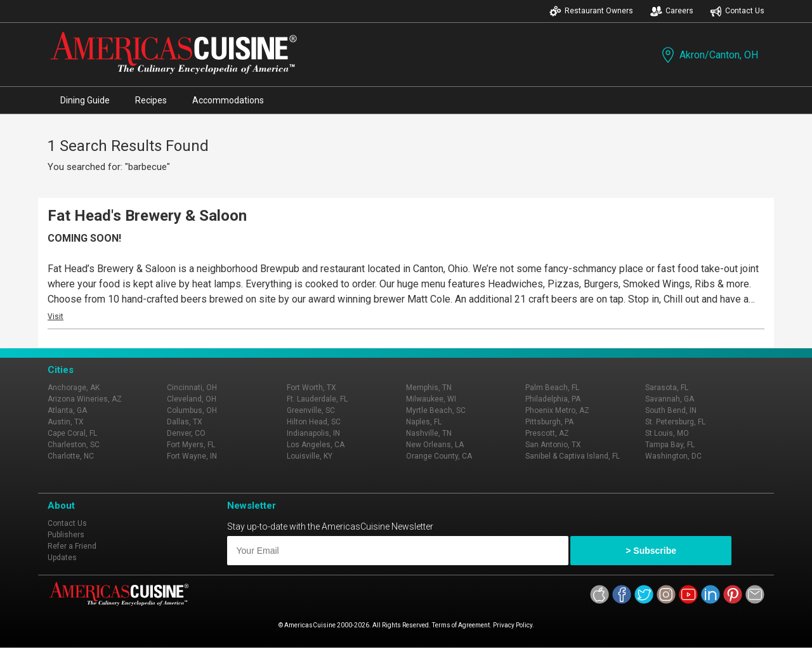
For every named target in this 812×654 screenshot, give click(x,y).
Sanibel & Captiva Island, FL (573, 456)
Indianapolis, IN (313, 433)
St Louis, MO (667, 433)
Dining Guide (85, 100)
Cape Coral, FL (72, 433)
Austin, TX (66, 422)
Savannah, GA (670, 399)
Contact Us (737, 11)
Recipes (151, 100)
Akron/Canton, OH (709, 55)
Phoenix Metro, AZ (557, 410)
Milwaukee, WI (431, 399)
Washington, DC (673, 456)
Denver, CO (186, 433)
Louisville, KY (310, 456)
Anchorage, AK (74, 388)
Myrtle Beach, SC (436, 410)
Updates (62, 558)
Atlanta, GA (67, 410)
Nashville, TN (429, 433)
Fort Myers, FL (191, 445)
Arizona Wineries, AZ (85, 399)
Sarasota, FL (667, 388)
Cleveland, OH (192, 399)
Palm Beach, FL (552, 388)
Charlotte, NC (71, 456)
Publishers (66, 535)
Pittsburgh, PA (549, 422)
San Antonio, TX (553, 445)
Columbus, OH (192, 410)
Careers (672, 11)
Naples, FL (424, 422)
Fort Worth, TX (311, 388)
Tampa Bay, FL (670, 445)
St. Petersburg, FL (675, 422)
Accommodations (228, 100)
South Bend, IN (671, 410)
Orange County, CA (439, 456)
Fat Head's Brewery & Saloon (147, 216)
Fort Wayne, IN (192, 456)
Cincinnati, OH (192, 388)
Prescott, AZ (547, 433)
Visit (56, 317)
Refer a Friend (72, 546)
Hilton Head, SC (314, 422)
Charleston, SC (74, 445)
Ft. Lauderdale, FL (317, 399)
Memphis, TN (429, 388)
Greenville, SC (311, 410)
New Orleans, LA (435, 445)
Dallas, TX (185, 422)
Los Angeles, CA (316, 445)
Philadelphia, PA (553, 399)
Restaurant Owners (591, 11)
